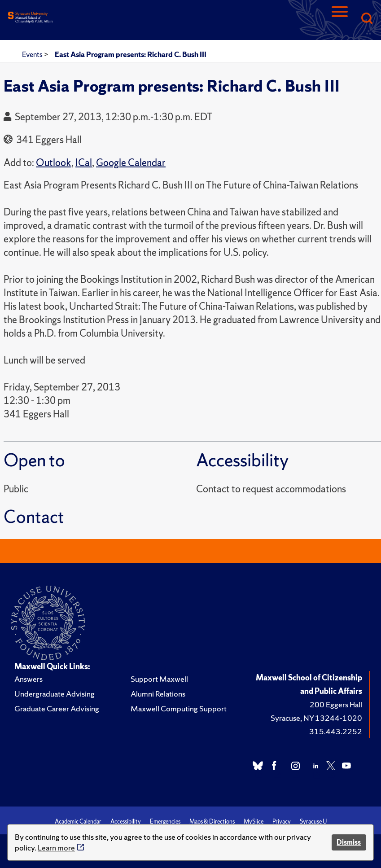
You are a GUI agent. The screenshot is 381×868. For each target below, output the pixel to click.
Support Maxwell (159, 679)
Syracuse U (313, 822)
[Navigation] (340, 19)
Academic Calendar (78, 822)
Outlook (54, 163)
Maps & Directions (212, 822)
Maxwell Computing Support (179, 708)
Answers (28, 679)
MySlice (254, 822)
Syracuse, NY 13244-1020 (316, 718)
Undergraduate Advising (55, 694)
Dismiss (349, 842)
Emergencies (165, 822)
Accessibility (126, 822)
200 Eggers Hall (336, 704)
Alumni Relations (158, 694)
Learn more (56, 848)
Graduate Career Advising (57, 708)
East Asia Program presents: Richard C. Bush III (131, 54)
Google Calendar (131, 163)
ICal (84, 163)
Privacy (282, 822)
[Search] (367, 19)
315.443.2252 (336, 731)
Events (33, 54)
